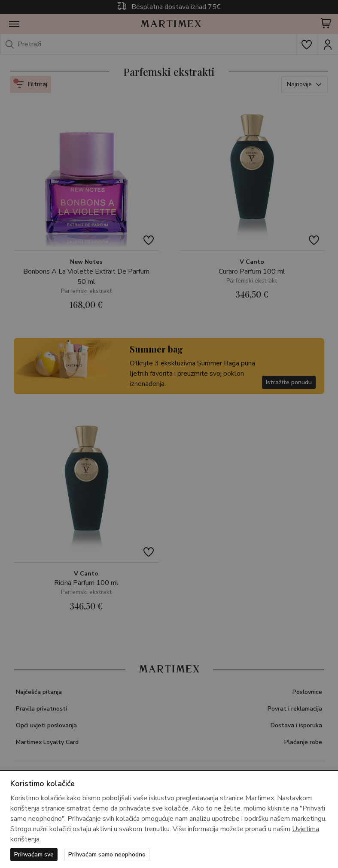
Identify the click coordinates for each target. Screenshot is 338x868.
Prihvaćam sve (34, 854)
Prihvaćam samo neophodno (107, 854)
